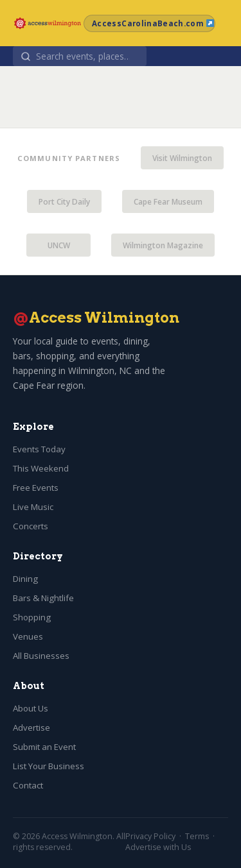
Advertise (31, 728)
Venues (28, 636)
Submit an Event (44, 747)
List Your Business (49, 766)
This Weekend (41, 468)
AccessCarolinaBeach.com (153, 23)
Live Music (33, 507)
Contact (28, 785)
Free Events (36, 488)
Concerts (31, 526)
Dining (25, 579)
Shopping (32, 617)
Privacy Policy (150, 836)
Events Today (39, 449)
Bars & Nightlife (43, 598)
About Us (31, 708)
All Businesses (41, 656)
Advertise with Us (158, 847)
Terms (197, 836)
